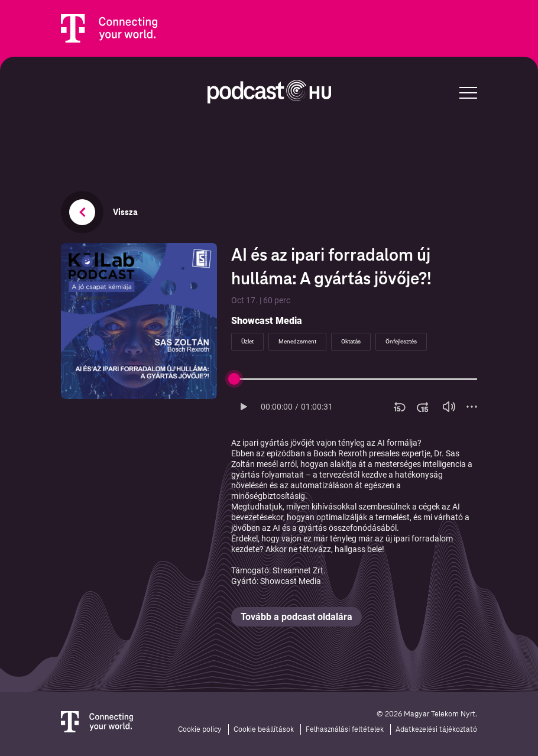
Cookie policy (200, 729)
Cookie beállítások (264, 729)
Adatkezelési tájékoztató (436, 729)
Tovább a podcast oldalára (296, 617)
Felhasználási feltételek (345, 729)
